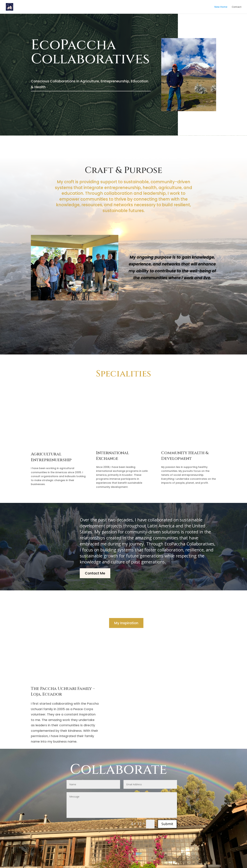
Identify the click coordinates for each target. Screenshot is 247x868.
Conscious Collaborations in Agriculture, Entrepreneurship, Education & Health (90, 84)
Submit (167, 824)
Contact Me (95, 573)
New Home (221, 7)
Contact (237, 7)
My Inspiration (126, 623)
